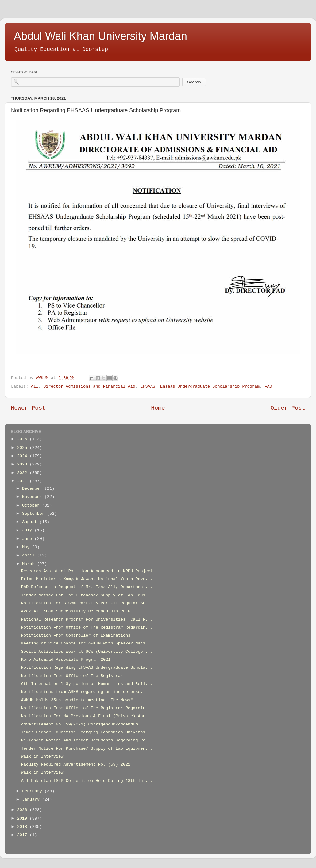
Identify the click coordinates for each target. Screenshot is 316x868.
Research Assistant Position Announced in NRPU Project (87, 571)
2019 (23, 818)
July (28, 530)
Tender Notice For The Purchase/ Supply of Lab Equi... (87, 595)
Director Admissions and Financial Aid (89, 386)
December (33, 489)
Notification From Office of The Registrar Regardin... (87, 627)
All (35, 386)
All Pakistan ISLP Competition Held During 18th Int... (87, 781)
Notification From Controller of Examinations (76, 635)
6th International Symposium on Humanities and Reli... (87, 684)
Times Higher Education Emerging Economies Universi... (87, 732)
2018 (23, 827)
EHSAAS (148, 386)
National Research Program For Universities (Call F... (87, 619)
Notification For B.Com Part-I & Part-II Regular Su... (87, 603)
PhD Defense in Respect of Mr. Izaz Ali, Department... (87, 587)
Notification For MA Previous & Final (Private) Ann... (87, 716)
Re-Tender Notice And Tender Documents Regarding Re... (87, 740)
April (30, 555)
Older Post (288, 408)
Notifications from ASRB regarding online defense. (82, 692)
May (27, 547)
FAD (268, 386)
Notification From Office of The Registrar (72, 676)
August (31, 522)
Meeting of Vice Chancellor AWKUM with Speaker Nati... (87, 643)
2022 (23, 473)
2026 (23, 439)
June (28, 539)
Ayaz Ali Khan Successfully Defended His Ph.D (76, 611)
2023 (23, 464)
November (33, 497)
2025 (23, 448)
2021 (23, 481)
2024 (23, 456)
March (30, 564)
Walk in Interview (42, 757)
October (32, 505)
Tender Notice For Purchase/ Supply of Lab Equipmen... (87, 749)
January (32, 799)
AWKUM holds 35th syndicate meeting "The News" (77, 700)
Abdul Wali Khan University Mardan (100, 36)
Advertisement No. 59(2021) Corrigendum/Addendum (80, 724)
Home (158, 408)
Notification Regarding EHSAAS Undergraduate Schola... (87, 668)
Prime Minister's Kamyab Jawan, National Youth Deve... (87, 579)
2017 (23, 835)
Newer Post (28, 408)
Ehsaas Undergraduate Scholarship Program (210, 386)
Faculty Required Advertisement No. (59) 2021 (76, 765)
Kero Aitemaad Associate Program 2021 (66, 660)
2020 (23, 810)
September (35, 514)
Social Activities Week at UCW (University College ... (87, 652)
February (33, 791)
